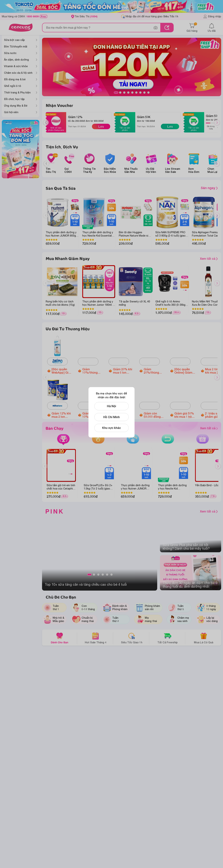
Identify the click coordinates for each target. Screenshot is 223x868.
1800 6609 (33, 16)
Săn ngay (209, 188)
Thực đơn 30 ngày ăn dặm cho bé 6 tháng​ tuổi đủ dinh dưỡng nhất (190, 585)
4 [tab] (128, 93)
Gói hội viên (11, 112)
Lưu (101, 126)
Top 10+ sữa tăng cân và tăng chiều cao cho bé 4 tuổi (86, 584)
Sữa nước (10, 53)
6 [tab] (136, 93)
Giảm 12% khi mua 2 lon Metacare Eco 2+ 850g (61, 415)
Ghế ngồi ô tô (13, 86)
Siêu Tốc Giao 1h (132, 638)
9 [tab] (148, 93)
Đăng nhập (212, 16)
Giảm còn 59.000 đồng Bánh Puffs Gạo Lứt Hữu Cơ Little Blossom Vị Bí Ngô (153, 415)
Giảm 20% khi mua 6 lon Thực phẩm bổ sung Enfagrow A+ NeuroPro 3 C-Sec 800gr (123, 371)
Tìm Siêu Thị (86, 16)
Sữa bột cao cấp (14, 40)
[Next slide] (217, 164)
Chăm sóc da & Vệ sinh (18, 73)
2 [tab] (120, 93)
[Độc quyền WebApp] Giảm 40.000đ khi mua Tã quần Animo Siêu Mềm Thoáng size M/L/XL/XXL (62, 371)
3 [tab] (124, 93)
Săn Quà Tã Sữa (61, 188)
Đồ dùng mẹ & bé (15, 79)
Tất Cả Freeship (168, 638)
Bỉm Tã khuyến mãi (16, 46)
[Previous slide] (46, 164)
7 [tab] (140, 93)
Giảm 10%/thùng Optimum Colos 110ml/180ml (91, 371)
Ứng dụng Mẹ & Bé (16, 106)
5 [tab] (132, 93)
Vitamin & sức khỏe (16, 66)
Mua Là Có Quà (204, 638)
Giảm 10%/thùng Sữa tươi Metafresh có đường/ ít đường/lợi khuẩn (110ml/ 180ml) (92, 415)
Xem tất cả (192, 259)
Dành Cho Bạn (59, 638)
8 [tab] (144, 93)
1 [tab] (116, 93)
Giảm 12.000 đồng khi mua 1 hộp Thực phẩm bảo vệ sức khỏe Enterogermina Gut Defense (124, 415)
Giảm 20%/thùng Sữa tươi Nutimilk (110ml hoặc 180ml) (154, 371)
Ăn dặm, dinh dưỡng (16, 60)
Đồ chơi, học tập (14, 99)
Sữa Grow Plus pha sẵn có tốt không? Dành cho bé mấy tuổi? (186, 547)
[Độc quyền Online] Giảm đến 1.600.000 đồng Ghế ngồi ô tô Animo (185, 371)
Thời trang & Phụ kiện (17, 92)
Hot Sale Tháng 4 (96, 638)
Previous (47, 126)
